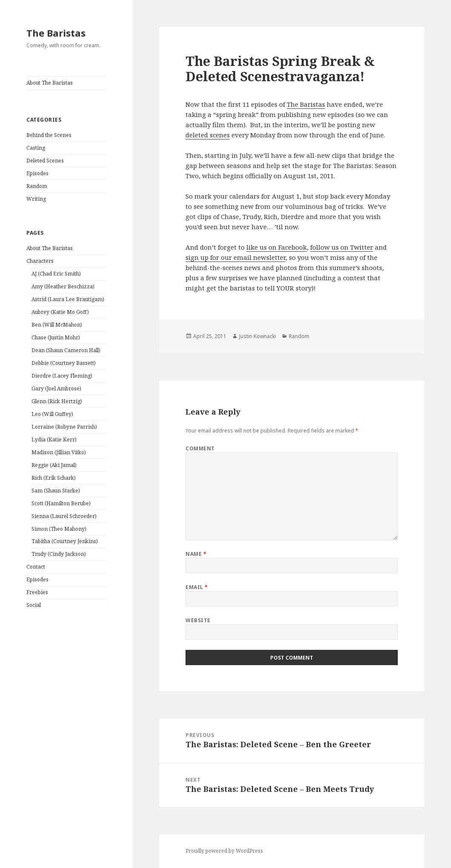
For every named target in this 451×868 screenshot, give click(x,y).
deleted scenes (208, 135)
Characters (40, 261)
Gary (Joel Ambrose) (56, 388)
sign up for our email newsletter (235, 257)
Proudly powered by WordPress (224, 851)
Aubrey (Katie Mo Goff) (60, 312)
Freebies (37, 592)
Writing (36, 199)
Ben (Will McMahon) (57, 325)
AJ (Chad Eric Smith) (56, 274)
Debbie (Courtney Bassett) (64, 363)
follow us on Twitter (342, 247)
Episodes (37, 173)
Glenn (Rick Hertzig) (57, 401)
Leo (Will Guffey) (52, 414)
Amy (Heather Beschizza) (63, 286)
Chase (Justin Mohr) (56, 337)
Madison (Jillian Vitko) (59, 452)
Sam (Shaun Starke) (56, 491)
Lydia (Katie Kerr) (54, 440)
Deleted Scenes (45, 161)
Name (196, 554)
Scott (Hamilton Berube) (61, 503)
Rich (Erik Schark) (54, 478)
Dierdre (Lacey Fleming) (62, 376)
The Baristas (56, 33)
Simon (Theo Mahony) (59, 529)
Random (37, 186)
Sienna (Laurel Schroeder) (64, 516)
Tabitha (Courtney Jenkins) (65, 541)
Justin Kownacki (258, 336)
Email (197, 587)
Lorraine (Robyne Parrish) (64, 427)
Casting (36, 148)
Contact (36, 567)
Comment (200, 448)
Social (34, 605)
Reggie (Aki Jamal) (54, 465)
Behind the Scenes (49, 135)
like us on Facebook (277, 247)
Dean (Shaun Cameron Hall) (66, 350)
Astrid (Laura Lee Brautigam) (68, 299)
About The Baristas (50, 83)
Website (198, 620)
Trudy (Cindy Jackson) (59, 554)
